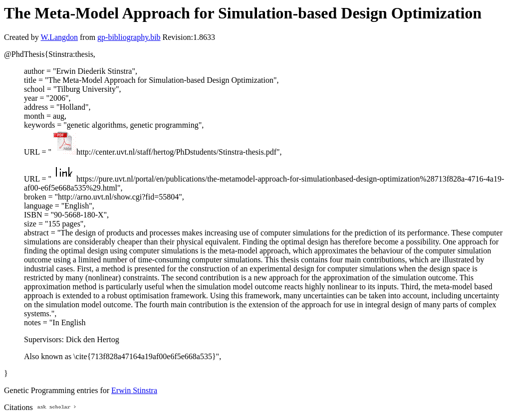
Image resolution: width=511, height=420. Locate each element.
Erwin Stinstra (134, 390)
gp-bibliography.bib (129, 37)
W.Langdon (59, 37)
